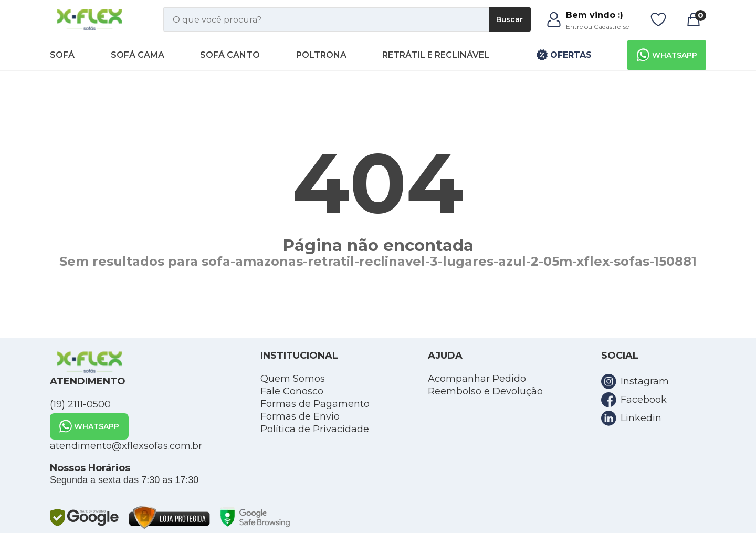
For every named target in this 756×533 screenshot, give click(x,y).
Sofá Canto (230, 55)
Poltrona (321, 55)
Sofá (62, 55)
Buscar (510, 19)
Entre (574, 27)
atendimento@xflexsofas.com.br (126, 446)
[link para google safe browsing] (84, 518)
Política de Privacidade (315, 429)
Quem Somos (293, 379)
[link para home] (90, 20)
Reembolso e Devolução (485, 391)
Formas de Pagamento (315, 404)
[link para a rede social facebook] (654, 400)
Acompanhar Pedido (477, 379)
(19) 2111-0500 (80, 404)
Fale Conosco (292, 391)
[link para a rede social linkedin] (654, 418)
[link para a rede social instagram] (654, 382)
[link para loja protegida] (170, 518)
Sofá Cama (138, 55)
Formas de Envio (300, 416)
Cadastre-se (611, 27)
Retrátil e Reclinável (436, 55)
